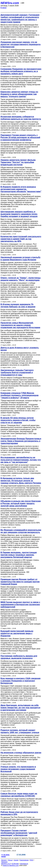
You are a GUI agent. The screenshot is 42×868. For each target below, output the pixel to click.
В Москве (15, 864)
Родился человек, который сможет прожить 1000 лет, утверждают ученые (20, 731)
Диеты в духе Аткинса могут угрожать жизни (20, 349)
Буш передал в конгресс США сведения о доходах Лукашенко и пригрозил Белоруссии (20, 681)
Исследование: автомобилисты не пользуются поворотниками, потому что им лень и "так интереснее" (21, 460)
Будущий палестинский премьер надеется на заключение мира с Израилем (17, 633)
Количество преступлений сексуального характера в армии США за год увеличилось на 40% (21, 239)
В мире (4, 8)
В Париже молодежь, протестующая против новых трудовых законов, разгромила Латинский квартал (19, 555)
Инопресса (24, 864)
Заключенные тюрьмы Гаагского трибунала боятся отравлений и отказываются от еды (17, 372)
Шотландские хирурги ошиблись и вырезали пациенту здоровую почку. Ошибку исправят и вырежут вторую (19, 214)
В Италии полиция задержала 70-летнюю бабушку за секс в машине (18, 306)
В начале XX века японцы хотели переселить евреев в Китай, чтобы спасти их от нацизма (18, 420)
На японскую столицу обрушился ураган (21, 753)
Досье (10, 860)
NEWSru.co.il (6, 864)
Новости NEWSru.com (11, 865)
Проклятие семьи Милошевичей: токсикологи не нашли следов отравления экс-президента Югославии (20, 325)
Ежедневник (24, 860)
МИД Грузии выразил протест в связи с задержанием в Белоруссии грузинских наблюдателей (20, 605)
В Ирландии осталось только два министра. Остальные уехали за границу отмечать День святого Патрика (21, 481)
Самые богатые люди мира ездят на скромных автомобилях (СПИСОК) (19, 795)
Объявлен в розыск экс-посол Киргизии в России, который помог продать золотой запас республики (21, 503)
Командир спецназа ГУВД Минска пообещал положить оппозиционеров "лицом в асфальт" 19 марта (20, 395)
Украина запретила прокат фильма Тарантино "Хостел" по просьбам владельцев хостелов (18, 162)
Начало (4, 860)
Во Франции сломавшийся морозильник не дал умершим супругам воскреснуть (21, 531)
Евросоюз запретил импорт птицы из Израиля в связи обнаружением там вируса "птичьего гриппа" (19, 94)
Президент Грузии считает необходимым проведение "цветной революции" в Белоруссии (19, 833)
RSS (32, 860)
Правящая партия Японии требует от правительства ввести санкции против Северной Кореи (20, 582)
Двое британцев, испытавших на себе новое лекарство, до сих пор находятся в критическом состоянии (20, 708)
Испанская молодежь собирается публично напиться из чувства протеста (21, 118)
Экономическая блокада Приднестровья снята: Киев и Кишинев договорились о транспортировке (21, 441)
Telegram (4, 862)
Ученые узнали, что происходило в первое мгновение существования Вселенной (18, 769)
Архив (16, 860)
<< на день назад (5, 856)
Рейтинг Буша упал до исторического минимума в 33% (19, 813)
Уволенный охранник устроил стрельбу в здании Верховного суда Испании (20, 258)
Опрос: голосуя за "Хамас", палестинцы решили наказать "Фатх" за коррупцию (21, 279)
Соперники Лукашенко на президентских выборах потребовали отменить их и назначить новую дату (21, 71)
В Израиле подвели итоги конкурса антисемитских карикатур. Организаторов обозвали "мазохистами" (21, 189)
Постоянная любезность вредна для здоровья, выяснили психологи (19, 657)
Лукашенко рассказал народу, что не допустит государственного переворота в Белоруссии (20, 44)
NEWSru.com (10, 3)
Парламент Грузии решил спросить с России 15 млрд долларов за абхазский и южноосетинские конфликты (20, 137)
